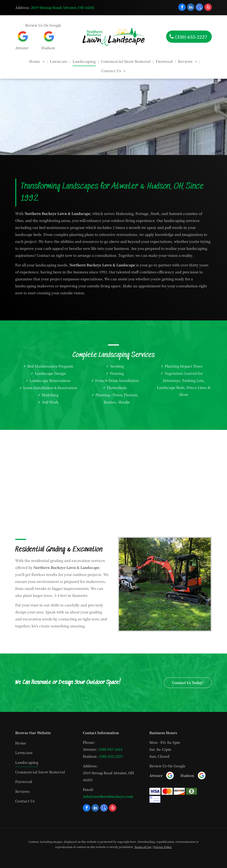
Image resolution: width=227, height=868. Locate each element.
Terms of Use (143, 847)
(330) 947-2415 (110, 749)
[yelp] (208, 8)
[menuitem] (37, 61)
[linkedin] (191, 8)
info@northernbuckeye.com (108, 796)
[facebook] (182, 8)
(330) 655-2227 (111, 756)
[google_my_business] (199, 8)
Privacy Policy (163, 847)
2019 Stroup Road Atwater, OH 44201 (63, 8)
